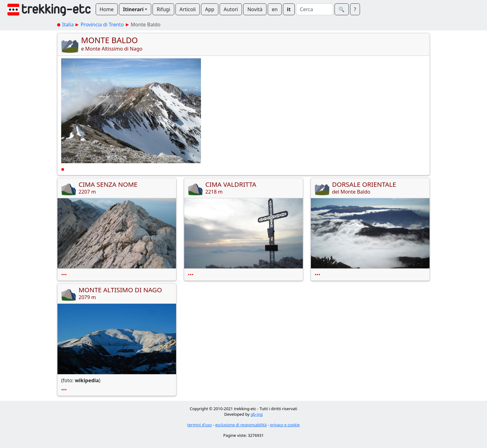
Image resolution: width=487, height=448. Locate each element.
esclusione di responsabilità (241, 425)
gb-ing (257, 414)
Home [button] (107, 9)
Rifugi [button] (163, 9)
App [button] (210, 9)
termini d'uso (200, 425)
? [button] (355, 9)
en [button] (275, 9)
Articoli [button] (188, 9)
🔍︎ (342, 9)
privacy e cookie (285, 425)
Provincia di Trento (102, 25)
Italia (68, 25)
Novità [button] (255, 9)
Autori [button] (231, 9)
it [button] (289, 9)
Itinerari (133, 9)
